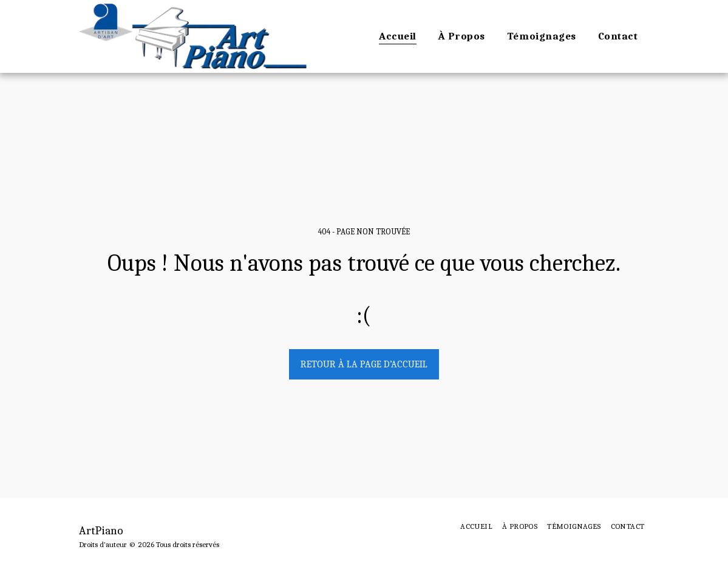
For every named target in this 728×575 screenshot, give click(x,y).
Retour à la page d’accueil (364, 364)
